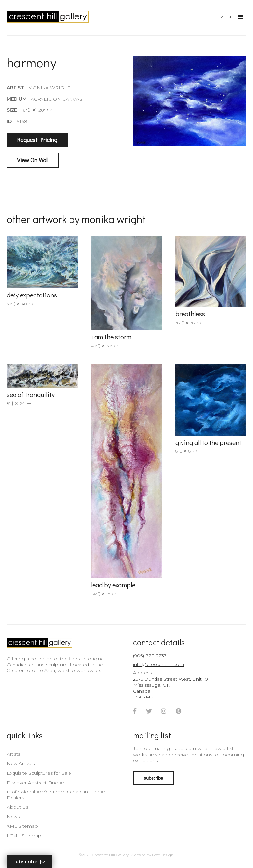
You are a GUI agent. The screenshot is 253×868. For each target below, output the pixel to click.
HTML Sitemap (24, 836)
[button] (227, 17)
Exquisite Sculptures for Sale (39, 773)
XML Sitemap (22, 826)
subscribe (153, 778)
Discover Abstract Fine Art (36, 783)
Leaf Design (163, 855)
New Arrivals (21, 763)
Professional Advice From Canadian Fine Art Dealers (57, 795)
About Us (17, 807)
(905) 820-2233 (150, 656)
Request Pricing (37, 140)
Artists (14, 754)
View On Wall (33, 160)
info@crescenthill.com (159, 664)
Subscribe (29, 862)
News (13, 817)
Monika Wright (49, 88)
